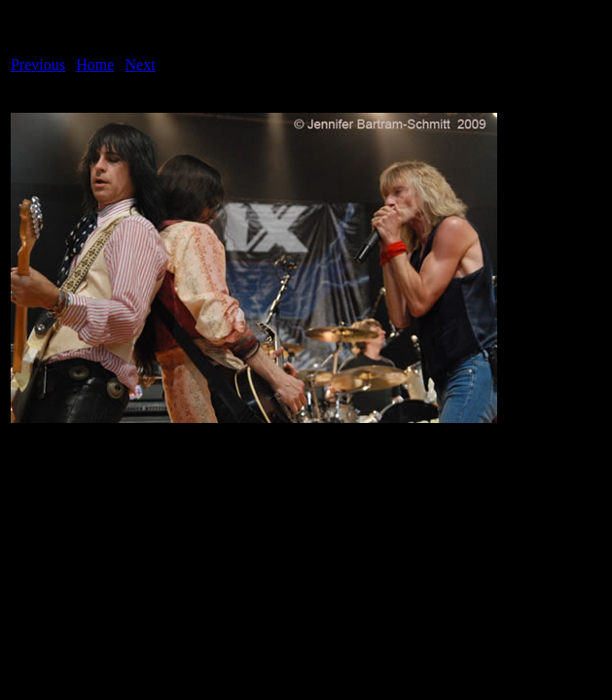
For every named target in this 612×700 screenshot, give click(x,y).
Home (95, 65)
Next (141, 65)
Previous (38, 65)
